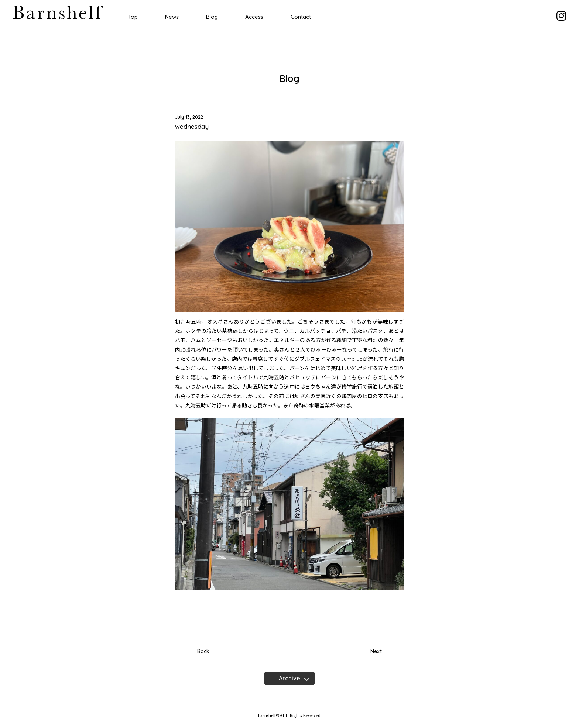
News (172, 17)
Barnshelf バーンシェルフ (58, 12)
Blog (212, 17)
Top (133, 17)
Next (376, 651)
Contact (301, 17)
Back (203, 651)
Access (254, 17)
